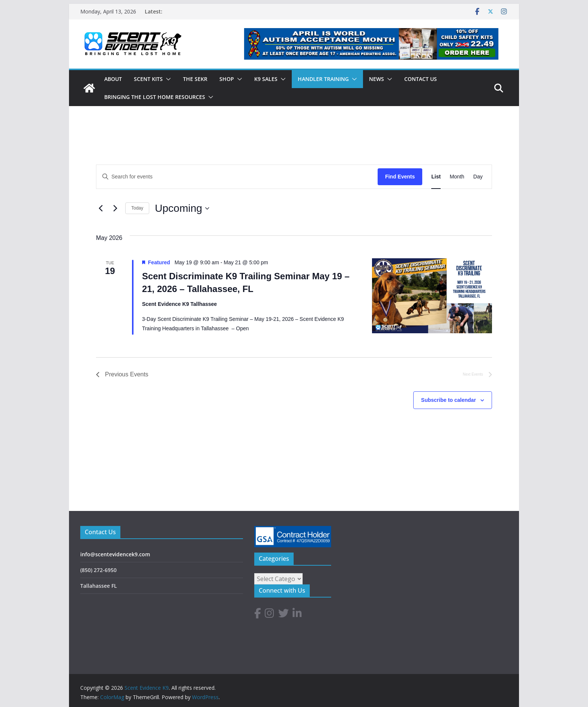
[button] (167, 79)
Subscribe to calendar (448, 400)
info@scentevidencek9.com (115, 554)
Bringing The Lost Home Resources (155, 97)
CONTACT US (421, 79)
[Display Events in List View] (436, 177)
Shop (227, 79)
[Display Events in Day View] (478, 177)
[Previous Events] (100, 208)
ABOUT (113, 79)
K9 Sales (266, 79)
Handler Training (323, 79)
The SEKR (195, 79)
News (376, 79)
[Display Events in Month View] (457, 177)
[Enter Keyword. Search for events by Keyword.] (237, 177)
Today (137, 208)
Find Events (400, 177)
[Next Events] (115, 208)
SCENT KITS (148, 79)
